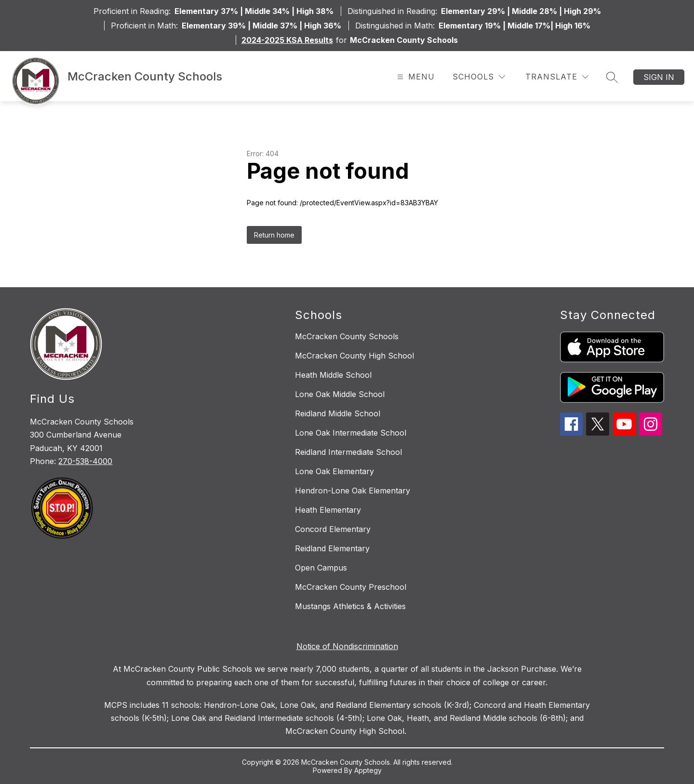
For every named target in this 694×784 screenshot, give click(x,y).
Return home (274, 235)
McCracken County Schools (347, 336)
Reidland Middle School (338, 413)
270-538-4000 (85, 461)
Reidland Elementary (332, 548)
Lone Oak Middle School (340, 394)
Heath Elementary (328, 510)
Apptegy (368, 770)
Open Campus (321, 568)
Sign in (659, 77)
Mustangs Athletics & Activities (350, 606)
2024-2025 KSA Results (287, 40)
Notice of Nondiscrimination (347, 646)
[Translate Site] (557, 77)
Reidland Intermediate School (348, 452)
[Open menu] (415, 77)
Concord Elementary (333, 529)
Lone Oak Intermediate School (351, 433)
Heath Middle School (333, 375)
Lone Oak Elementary (334, 471)
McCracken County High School (354, 356)
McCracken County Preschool (351, 587)
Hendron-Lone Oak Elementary (353, 491)
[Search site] (612, 77)
